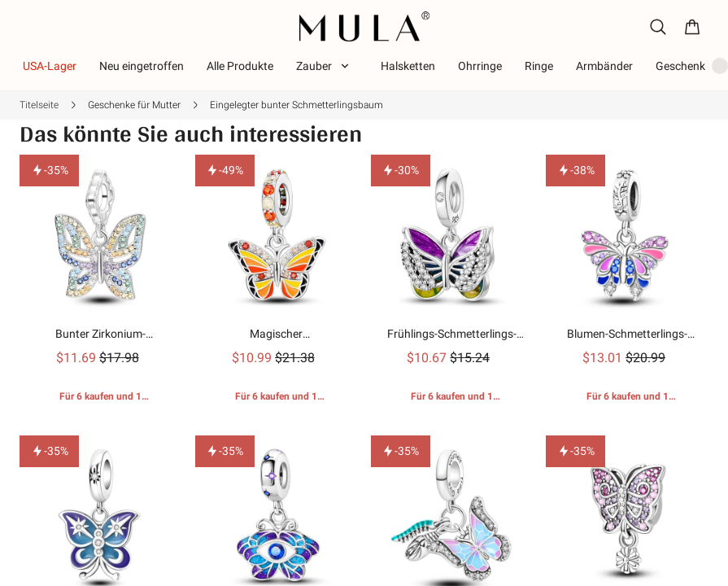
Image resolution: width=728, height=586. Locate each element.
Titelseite (39, 105)
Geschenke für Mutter (134, 105)
